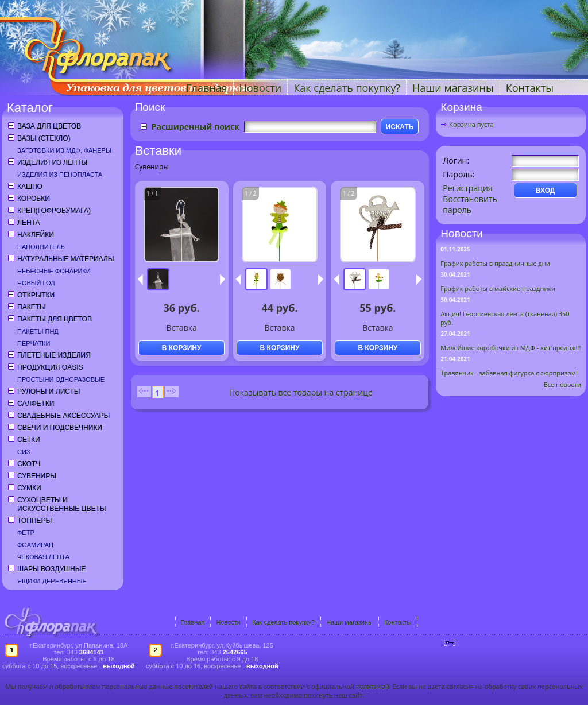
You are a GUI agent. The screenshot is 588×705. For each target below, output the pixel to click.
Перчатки (34, 343)
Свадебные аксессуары (63, 416)
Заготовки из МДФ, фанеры (64, 150)
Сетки (29, 440)
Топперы (34, 521)
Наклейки (36, 235)
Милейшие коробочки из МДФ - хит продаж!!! (510, 348)
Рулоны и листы (49, 392)
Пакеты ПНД (38, 331)
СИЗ (24, 452)
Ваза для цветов (49, 126)
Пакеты (32, 307)
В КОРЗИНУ (182, 348)
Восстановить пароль (470, 204)
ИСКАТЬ (400, 127)
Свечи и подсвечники (60, 428)
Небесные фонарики (54, 271)
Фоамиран (35, 545)
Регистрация (467, 188)
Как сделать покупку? (347, 88)
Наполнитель (41, 247)
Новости (261, 88)
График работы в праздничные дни (495, 263)
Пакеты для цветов (55, 319)
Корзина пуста (471, 124)
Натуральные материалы (65, 259)
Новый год (36, 283)
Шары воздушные (51, 569)
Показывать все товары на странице (301, 392)
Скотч (29, 464)
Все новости (562, 384)
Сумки (29, 488)
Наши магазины (453, 88)
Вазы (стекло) (44, 138)
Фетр (26, 533)
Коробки (34, 199)
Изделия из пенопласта (60, 175)
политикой (373, 686)
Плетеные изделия (54, 355)
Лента (28, 223)
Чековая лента (43, 557)
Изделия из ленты (52, 162)
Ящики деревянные (52, 581)
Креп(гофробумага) (54, 211)
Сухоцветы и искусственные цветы (61, 504)
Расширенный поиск (196, 127)
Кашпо (30, 187)
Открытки (36, 295)
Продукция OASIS (50, 367)
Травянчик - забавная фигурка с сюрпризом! (509, 373)
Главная (206, 88)
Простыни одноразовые (61, 379)
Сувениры (37, 476)
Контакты (530, 88)
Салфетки (36, 404)
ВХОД (546, 191)
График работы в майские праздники (498, 288)
